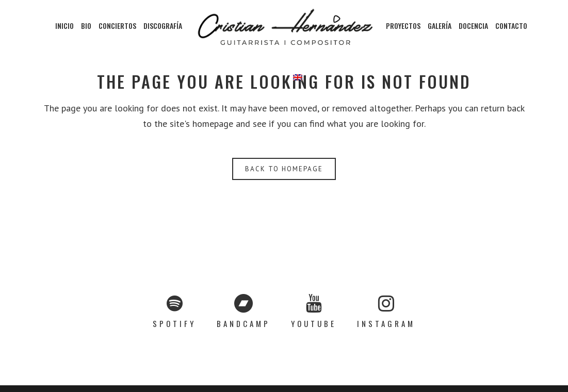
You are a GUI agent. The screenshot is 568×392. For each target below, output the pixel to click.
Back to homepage (284, 169)
